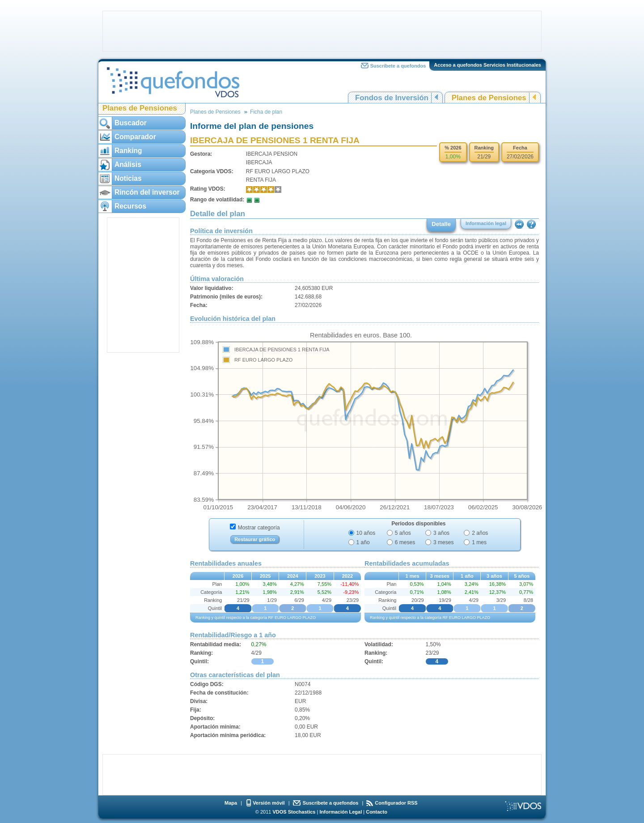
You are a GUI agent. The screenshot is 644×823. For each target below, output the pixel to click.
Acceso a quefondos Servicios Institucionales (487, 65)
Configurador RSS (396, 803)
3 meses (443, 542)
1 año (363, 542)
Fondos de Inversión (392, 98)
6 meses (405, 542)
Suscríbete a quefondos (398, 66)
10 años (366, 533)
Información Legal (341, 812)
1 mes (479, 542)
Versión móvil (269, 803)
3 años (441, 533)
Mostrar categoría (259, 528)
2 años (480, 533)
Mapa (231, 803)
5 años (403, 533)
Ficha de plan (266, 112)
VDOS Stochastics (294, 812)
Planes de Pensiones (489, 98)
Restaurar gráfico (255, 539)
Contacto (377, 812)
